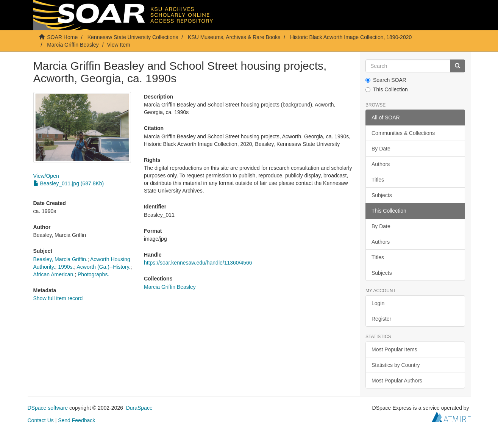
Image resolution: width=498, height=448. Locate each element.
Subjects (382, 195)
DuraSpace (139, 408)
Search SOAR (386, 80)
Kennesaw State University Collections (133, 37)
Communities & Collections (403, 133)
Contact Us (41, 420)
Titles (378, 180)
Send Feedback (76, 420)
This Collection (387, 89)
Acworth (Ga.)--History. (103, 267)
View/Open (46, 176)
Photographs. (93, 274)
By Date (381, 149)
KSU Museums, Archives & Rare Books (234, 37)
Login (378, 303)
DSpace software (48, 408)
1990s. (66, 267)
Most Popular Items (394, 349)
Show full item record (58, 298)
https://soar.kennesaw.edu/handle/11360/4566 (198, 263)
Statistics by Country (396, 365)
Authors (381, 164)
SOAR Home (62, 37)
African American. (54, 274)
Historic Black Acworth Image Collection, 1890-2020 (351, 37)
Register (381, 319)
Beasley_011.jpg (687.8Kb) (69, 183)
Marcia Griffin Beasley (73, 45)
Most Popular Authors (397, 381)
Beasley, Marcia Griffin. (60, 259)
